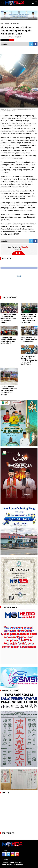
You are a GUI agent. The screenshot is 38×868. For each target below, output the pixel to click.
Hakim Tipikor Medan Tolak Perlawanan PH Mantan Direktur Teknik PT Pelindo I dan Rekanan (28, 318)
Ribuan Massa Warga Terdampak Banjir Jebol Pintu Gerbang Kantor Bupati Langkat (8, 318)
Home (2, 24)
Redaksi (5, 862)
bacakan (5, 40)
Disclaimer (20, 862)
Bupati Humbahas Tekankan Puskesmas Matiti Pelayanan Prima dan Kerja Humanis (9, 391)
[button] (36, 1)
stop (12, 40)
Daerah (7, 24)
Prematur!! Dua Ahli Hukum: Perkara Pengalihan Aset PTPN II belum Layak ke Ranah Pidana (29, 360)
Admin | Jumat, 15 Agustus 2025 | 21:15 (11, 37)
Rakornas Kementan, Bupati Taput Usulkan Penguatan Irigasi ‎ (29, 339)
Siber (12, 862)
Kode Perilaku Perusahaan (13, 865)
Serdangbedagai (14, 24)
